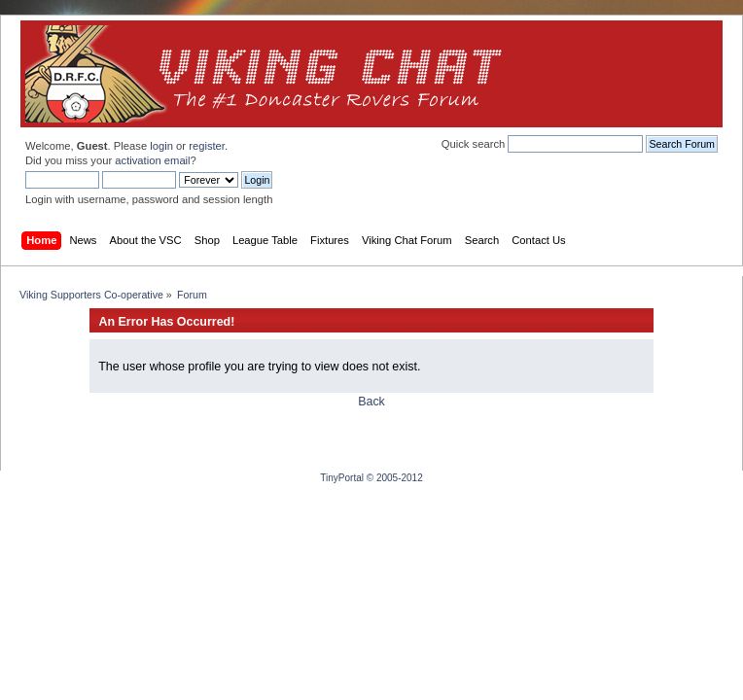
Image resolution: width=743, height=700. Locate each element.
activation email (152, 160)
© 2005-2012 (395, 478)
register (207, 146)
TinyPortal (342, 478)
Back (371, 402)
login (161, 146)
